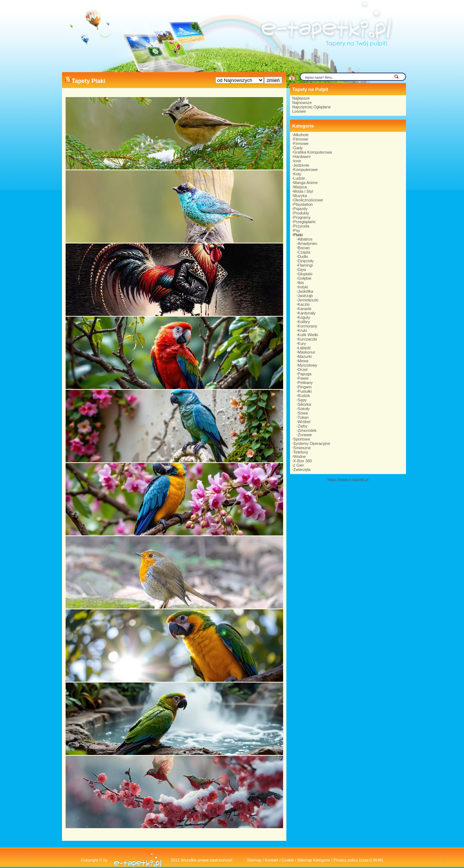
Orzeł (302, 370)
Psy (297, 230)
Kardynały (306, 313)
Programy (302, 217)
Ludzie (299, 178)
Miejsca (300, 187)
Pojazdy (300, 209)
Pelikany (305, 383)
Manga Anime (305, 183)
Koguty (304, 317)
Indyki (303, 287)
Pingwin (305, 387)
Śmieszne (302, 448)
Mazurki (305, 356)
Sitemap (254, 860)
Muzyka (300, 196)
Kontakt (271, 860)
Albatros (305, 239)
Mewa (303, 361)
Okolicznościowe (308, 200)
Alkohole (301, 135)
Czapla (304, 252)
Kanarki (304, 309)
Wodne (300, 456)
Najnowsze (302, 103)
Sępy (302, 400)
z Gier (299, 465)
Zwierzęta (302, 470)
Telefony (301, 452)
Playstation (303, 204)
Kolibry (304, 322)
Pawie (303, 378)
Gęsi (302, 270)
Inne (297, 161)
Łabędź (304, 348)
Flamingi (305, 265)
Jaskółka (305, 291)
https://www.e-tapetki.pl (348, 480)
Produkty (301, 213)
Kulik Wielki (308, 335)
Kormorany (307, 326)
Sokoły (304, 409)
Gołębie (304, 278)
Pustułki (305, 391)
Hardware (302, 157)
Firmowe (301, 143)
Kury (302, 343)
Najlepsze (301, 98)
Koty (297, 174)
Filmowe (301, 139)
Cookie (288, 860)
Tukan (303, 417)
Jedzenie (301, 165)
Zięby (303, 426)
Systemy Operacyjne (312, 443)
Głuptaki (305, 274)
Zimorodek (307, 430)
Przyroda (301, 226)
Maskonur (306, 352)
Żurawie (305, 435)
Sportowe (302, 439)
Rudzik (304, 396)
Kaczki (303, 304)
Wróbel (304, 422)
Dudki (303, 256)
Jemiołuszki (308, 300)
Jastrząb (305, 296)
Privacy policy (346, 860)
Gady (298, 148)
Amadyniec (307, 243)
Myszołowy (307, 365)
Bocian (304, 248)
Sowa (303, 413)
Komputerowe (306, 170)
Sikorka (304, 404)
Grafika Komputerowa (312, 152)
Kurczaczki (307, 339)
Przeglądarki (304, 222)
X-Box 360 (303, 461)
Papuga (304, 374)
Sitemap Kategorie (314, 860)
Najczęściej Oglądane (311, 107)
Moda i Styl (303, 191)
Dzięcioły (306, 261)
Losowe (299, 111)
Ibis (301, 283)
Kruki (302, 330)
